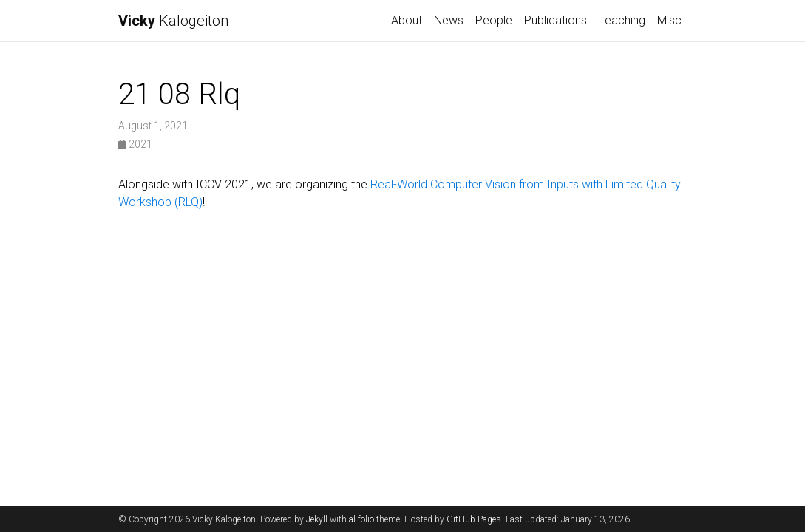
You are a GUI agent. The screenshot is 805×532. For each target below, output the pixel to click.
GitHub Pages (474, 519)
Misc (669, 20)
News (449, 20)
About (407, 20)
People (494, 20)
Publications (556, 20)
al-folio (361, 519)
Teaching (622, 20)
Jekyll (317, 519)
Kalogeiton (173, 21)
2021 (135, 144)
